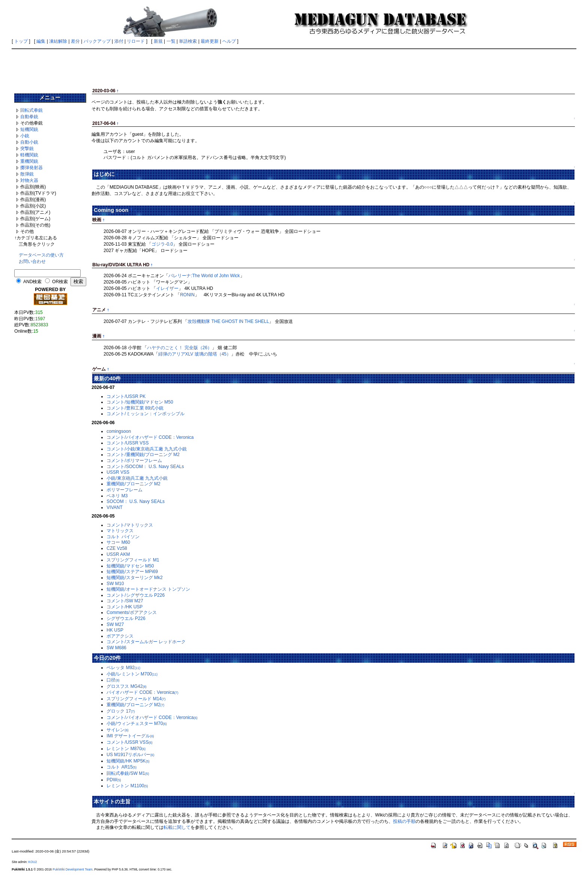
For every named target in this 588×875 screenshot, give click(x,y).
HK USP (115, 630)
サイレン (117, 730)
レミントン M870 (126, 749)
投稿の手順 (404, 821)
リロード (136, 41)
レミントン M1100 (127, 786)
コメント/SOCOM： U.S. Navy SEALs (145, 467)
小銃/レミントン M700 (132, 674)
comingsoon (119, 431)
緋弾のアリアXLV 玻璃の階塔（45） (195, 354)
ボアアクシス (120, 636)
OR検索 (60, 282)
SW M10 (115, 584)
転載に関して (177, 827)
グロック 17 (121, 711)
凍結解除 (58, 41)
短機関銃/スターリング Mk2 (134, 578)
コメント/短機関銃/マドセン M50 (140, 402)
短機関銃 (29, 129)
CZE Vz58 (117, 548)
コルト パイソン (123, 537)
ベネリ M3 (117, 496)
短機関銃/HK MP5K (128, 761)
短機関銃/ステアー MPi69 (132, 572)
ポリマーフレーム (124, 490)
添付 (119, 41)
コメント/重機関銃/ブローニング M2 (143, 455)
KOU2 (33, 862)
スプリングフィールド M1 (133, 560)
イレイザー (167, 288)
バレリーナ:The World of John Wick (204, 276)
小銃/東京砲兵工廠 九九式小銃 (137, 478)
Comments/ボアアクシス (131, 612)
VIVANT (114, 507)
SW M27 (115, 624)
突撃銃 (27, 149)
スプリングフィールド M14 (136, 699)
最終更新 (210, 41)
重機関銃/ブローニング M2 (133, 484)
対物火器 (29, 180)
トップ (21, 41)
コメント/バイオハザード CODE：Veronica (150, 437)
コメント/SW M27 (125, 601)
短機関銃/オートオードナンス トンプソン (148, 589)
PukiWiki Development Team (72, 869)
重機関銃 (29, 161)
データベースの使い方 (41, 255)
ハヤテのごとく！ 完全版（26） (179, 348)
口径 (113, 680)
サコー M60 (118, 542)
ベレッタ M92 (123, 668)
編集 (41, 41)
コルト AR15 (121, 767)
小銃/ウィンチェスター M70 (136, 723)
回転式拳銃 (31, 110)
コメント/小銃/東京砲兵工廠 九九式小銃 (147, 449)
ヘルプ (229, 41)
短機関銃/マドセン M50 (130, 566)
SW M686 (116, 648)
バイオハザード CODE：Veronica (142, 692)
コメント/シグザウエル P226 (136, 595)
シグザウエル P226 (126, 618)
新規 (158, 41)
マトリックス (120, 531)
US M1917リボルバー (130, 755)
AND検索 (32, 282)
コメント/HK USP (124, 607)
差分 (75, 41)
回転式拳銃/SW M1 (128, 773)
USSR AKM (118, 554)
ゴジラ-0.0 (162, 244)
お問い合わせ (32, 261)
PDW (114, 780)
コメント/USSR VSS (127, 443)
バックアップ (97, 41)
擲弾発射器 (31, 168)
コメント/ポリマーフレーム (134, 461)
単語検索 (188, 41)
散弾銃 (27, 174)
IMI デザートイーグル (130, 736)
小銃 (25, 136)
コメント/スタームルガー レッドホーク (146, 642)
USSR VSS (118, 472)
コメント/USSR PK (126, 396)
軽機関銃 (29, 155)
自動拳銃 (29, 117)
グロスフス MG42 (126, 686)
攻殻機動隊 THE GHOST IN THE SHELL (228, 321)
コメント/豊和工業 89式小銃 (135, 408)
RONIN (187, 295)
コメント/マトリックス (130, 525)
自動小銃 (29, 142)
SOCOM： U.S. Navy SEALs (136, 501)
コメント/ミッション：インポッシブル (145, 414)
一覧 (171, 41)
